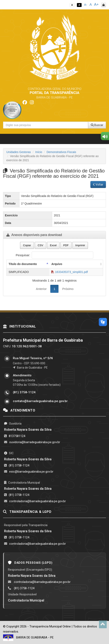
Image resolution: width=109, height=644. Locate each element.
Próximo (68, 289)
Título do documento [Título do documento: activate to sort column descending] (23, 264)
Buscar (97, 125)
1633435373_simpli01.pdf (70, 272)
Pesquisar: (54, 255)
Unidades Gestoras (19, 152)
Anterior (41, 289)
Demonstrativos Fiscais (61, 152)
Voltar (98, 184)
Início (39, 152)
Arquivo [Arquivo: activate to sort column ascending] (57, 264)
